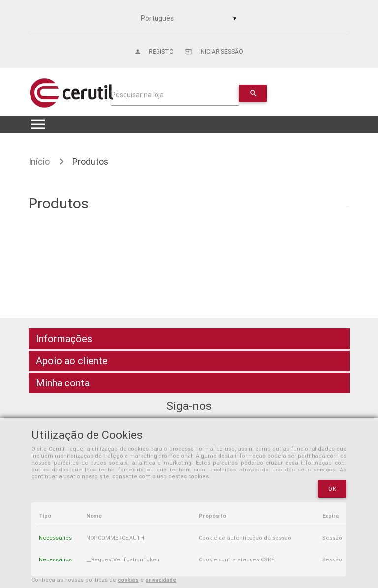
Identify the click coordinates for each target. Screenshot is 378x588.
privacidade (161, 580)
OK (332, 489)
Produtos (90, 162)
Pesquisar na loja (138, 95)
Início (39, 162)
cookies (128, 580)
